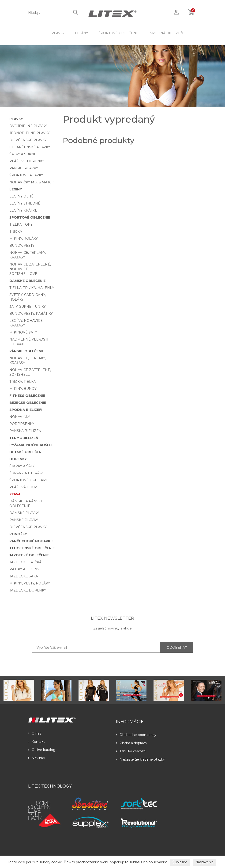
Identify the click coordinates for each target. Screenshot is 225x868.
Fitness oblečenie (27, 396)
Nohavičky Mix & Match (32, 182)
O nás (35, 733)
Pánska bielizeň (25, 431)
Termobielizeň (24, 438)
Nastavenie (204, 862)
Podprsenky (22, 424)
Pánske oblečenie (27, 351)
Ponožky (18, 534)
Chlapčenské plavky (30, 147)
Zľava (15, 494)
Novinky (37, 758)
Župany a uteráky (27, 473)
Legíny (82, 33)
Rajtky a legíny (24, 569)
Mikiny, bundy (23, 389)
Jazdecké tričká (25, 562)
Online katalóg (42, 750)
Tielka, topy (21, 224)
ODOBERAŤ (177, 648)
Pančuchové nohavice (32, 541)
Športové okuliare (29, 480)
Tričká (16, 231)
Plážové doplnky (27, 161)
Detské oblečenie (27, 452)
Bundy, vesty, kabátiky (31, 314)
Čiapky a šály (22, 466)
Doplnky (18, 459)
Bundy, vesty (22, 246)
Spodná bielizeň (167, 33)
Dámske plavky (24, 513)
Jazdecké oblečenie (29, 555)
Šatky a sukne (23, 154)
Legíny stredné (25, 203)
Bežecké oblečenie (28, 403)
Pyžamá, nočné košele (31, 445)
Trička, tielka (23, 382)
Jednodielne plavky (30, 133)
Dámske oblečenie (27, 281)
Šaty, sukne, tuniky (28, 307)
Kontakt (36, 742)
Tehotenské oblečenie (32, 548)
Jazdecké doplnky (28, 590)
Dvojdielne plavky (28, 126)
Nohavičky (20, 417)
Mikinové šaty (23, 332)
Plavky (58, 33)
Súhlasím (180, 862)
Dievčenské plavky (28, 140)
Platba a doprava (131, 743)
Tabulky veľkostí (131, 751)
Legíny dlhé (21, 196)
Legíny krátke (23, 210)
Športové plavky (26, 175)
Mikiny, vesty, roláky (30, 583)
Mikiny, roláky (24, 239)
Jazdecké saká (24, 576)
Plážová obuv (23, 487)
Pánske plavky (24, 168)
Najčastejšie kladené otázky (140, 759)
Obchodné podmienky (136, 735)
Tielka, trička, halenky (32, 288)
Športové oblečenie (119, 33)
